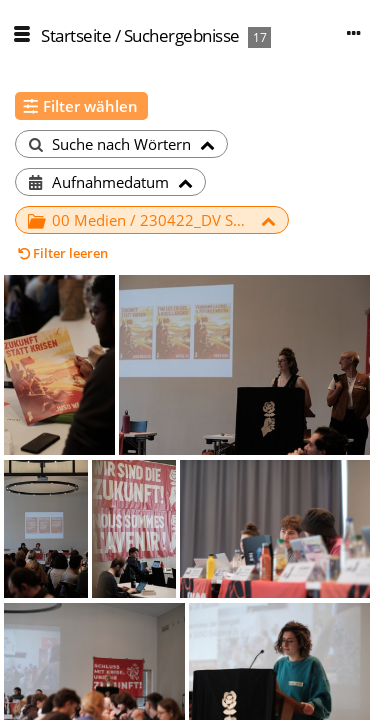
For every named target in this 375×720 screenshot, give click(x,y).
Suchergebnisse (182, 35)
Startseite (76, 35)
